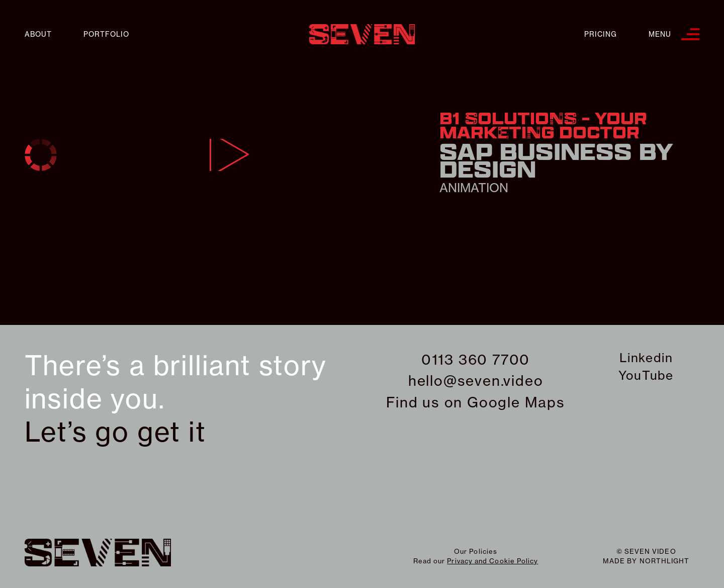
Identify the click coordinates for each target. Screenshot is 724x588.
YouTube (646, 375)
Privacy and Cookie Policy (492, 561)
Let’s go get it (115, 432)
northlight (665, 561)
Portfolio (106, 34)
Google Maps (516, 402)
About (38, 34)
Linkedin (646, 358)
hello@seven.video (476, 381)
